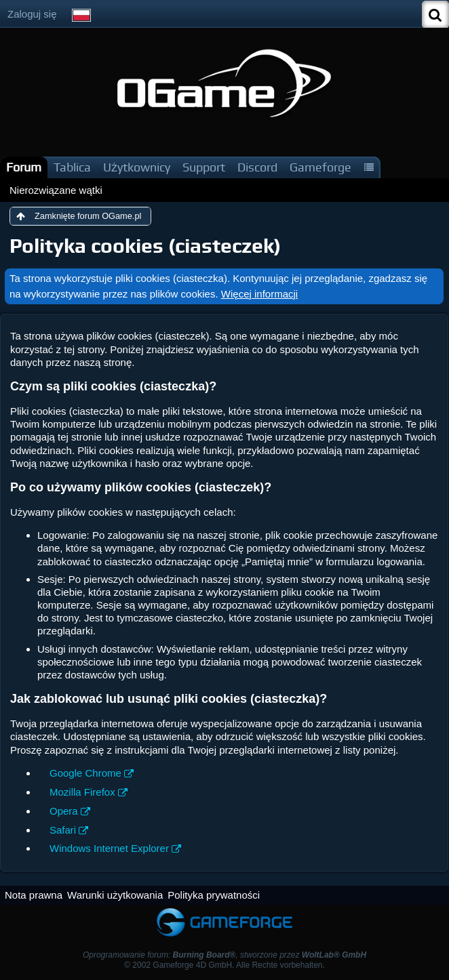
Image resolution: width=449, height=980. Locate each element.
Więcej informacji (259, 294)
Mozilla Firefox (82, 792)
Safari (63, 830)
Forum (24, 167)
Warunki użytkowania (115, 895)
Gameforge (320, 167)
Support (204, 167)
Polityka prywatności (214, 895)
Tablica (72, 167)
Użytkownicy (137, 167)
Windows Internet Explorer (109, 848)
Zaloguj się (32, 14)
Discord (257, 167)
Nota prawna (34, 895)
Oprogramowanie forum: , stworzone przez (224, 955)
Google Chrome (85, 773)
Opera (64, 811)
